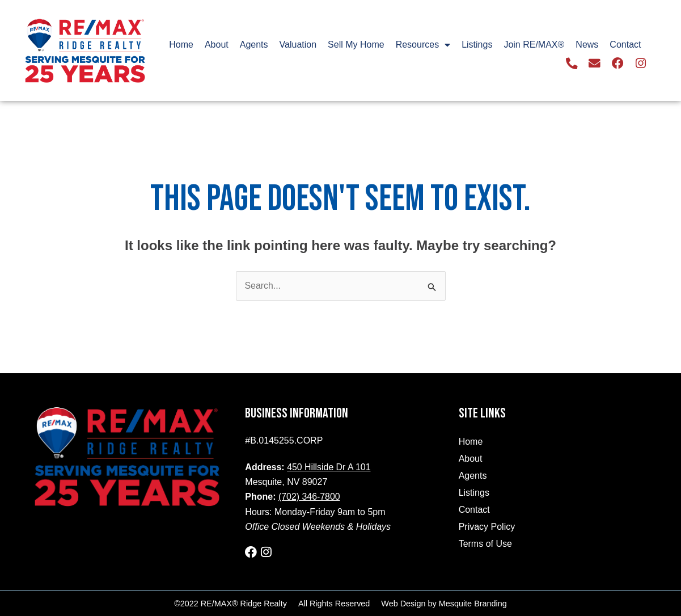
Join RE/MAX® (534, 45)
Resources (423, 45)
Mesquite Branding (473, 603)
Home (181, 45)
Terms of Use (485, 544)
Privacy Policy (487, 527)
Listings (477, 45)
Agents (254, 45)
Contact (625, 45)
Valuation (298, 45)
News (587, 45)
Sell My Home (356, 45)
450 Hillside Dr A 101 (329, 467)
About (217, 45)
